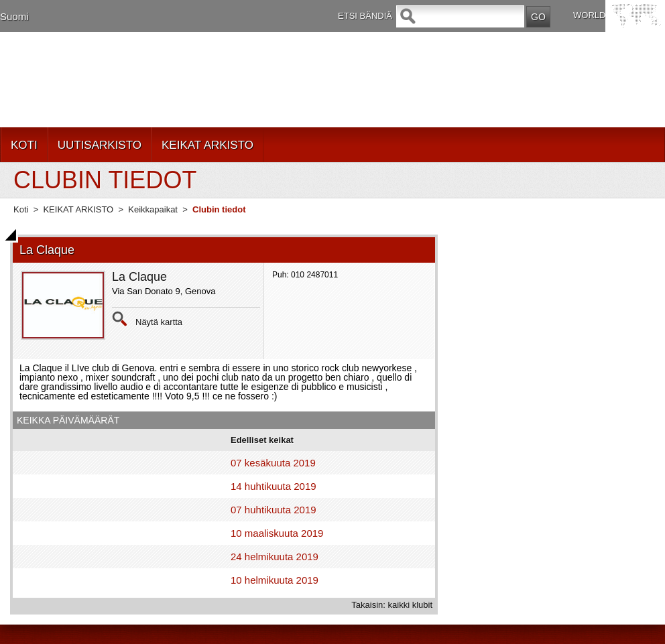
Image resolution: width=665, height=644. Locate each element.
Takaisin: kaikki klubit (392, 605)
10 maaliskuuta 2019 (277, 533)
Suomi (14, 16)
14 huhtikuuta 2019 (274, 486)
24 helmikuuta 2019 (275, 557)
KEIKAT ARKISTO (207, 145)
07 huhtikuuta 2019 (274, 510)
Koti (21, 209)
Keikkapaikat (153, 209)
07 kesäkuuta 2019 (273, 463)
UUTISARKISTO (100, 145)
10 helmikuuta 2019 (275, 580)
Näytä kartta (159, 322)
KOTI (24, 145)
